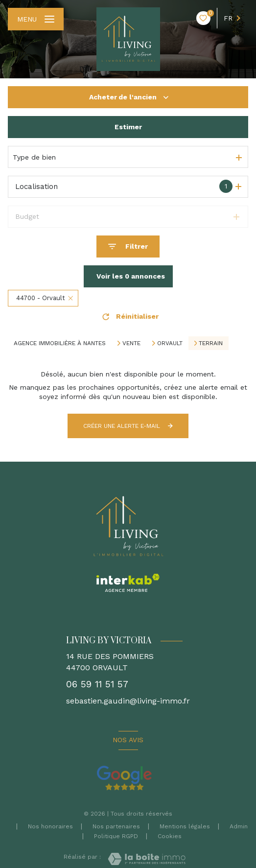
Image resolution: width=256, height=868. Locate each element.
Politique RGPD (116, 836)
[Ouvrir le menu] (36, 19)
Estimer (128, 127)
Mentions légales (185, 826)
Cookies (170, 836)
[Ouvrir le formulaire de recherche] (128, 246)
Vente (131, 343)
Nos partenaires (116, 826)
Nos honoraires (50, 826)
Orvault (170, 343)
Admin (239, 826)
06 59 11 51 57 (97, 684)
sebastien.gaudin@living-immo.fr (128, 701)
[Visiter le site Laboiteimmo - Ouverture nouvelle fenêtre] (147, 859)
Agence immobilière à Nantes (60, 343)
